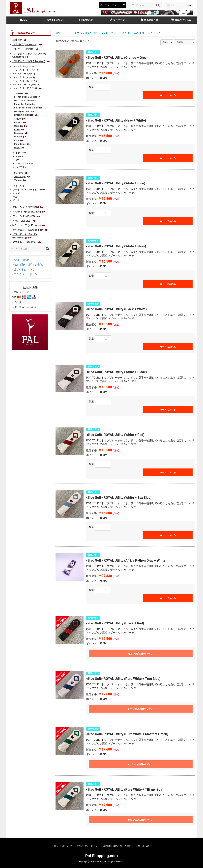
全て (58, 33)
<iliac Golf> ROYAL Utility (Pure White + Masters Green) (127, 734)
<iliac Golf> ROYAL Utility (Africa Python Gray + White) (126, 560)
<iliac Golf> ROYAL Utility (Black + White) (116, 309)
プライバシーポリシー (27, 274)
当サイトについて (56, 20)
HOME (24, 20)
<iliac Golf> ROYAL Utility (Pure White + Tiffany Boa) (125, 789)
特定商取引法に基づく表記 (117, 846)
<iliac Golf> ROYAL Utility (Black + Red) (115, 623)
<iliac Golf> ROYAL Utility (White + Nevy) (116, 246)
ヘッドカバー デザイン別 (115, 33)
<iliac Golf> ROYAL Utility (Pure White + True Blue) (123, 679)
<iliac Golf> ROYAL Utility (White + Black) (116, 372)
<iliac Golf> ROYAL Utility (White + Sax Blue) (119, 498)
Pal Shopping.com (101, 856)
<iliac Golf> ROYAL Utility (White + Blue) (116, 183)
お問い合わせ (86, 20)
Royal (136, 33)
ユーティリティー (152, 33)
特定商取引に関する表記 (28, 265)
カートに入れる (168, 95)
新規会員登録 (149, 20)
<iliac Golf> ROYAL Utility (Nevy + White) (116, 120)
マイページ (117, 20)
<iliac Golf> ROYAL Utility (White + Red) (115, 435)
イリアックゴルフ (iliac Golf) (80, 33)
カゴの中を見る (181, 20)
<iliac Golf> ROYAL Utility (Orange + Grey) (117, 58)
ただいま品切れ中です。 (141, 654)
